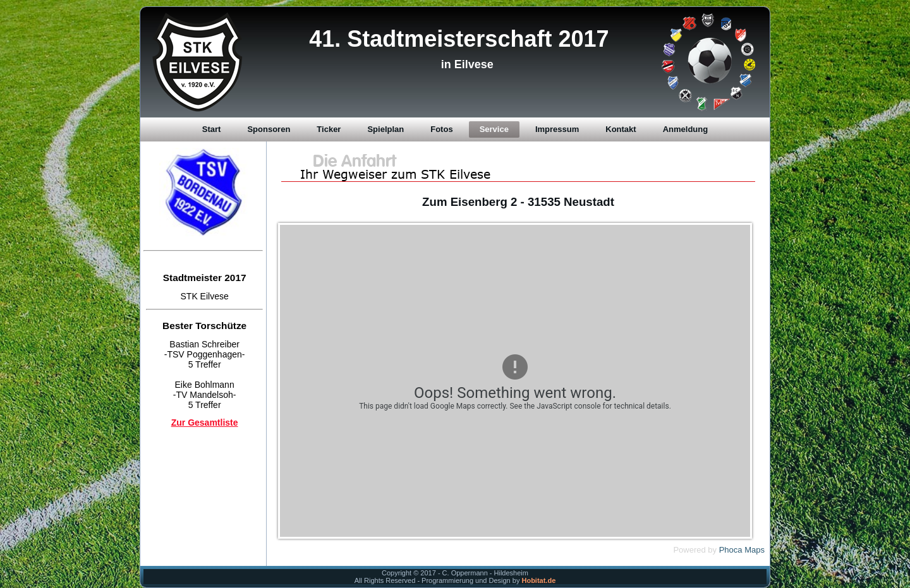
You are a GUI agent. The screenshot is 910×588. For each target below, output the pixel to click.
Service (494, 129)
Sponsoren (269, 129)
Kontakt (621, 129)
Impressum (557, 129)
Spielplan (385, 129)
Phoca (731, 550)
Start (212, 129)
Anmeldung (686, 129)
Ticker (329, 129)
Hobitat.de (538, 580)
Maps (755, 550)
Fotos (441, 129)
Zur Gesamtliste (205, 423)
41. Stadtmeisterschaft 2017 (459, 39)
